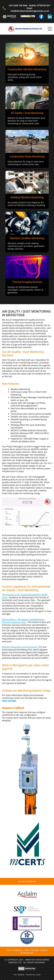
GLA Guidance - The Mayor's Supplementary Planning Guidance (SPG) (23, 621)
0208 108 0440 (9, 701)
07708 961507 (27, 953)
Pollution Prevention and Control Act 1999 (22, 647)
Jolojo (38, 975)
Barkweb (21, 975)
